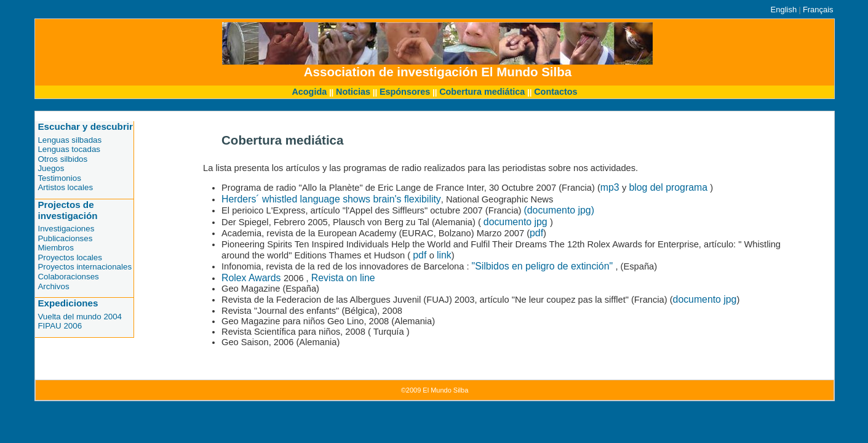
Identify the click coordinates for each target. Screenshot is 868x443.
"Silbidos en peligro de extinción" (544, 266)
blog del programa (669, 187)
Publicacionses (65, 238)
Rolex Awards (253, 278)
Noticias (353, 92)
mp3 (611, 187)
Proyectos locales (70, 257)
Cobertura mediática (482, 92)
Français (818, 10)
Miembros (56, 248)
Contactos (555, 92)
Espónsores (405, 92)
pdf (536, 233)
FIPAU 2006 (60, 326)
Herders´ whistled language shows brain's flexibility (331, 199)
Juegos (51, 168)
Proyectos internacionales (85, 267)
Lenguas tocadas (69, 149)
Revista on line (343, 278)
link (444, 255)
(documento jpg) (559, 210)
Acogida (309, 92)
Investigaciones (66, 229)
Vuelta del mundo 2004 (80, 317)
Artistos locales (65, 187)
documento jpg (517, 222)
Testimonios (59, 178)
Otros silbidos (62, 159)
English (784, 10)
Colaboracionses (68, 277)
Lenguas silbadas (70, 140)
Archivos (53, 286)
